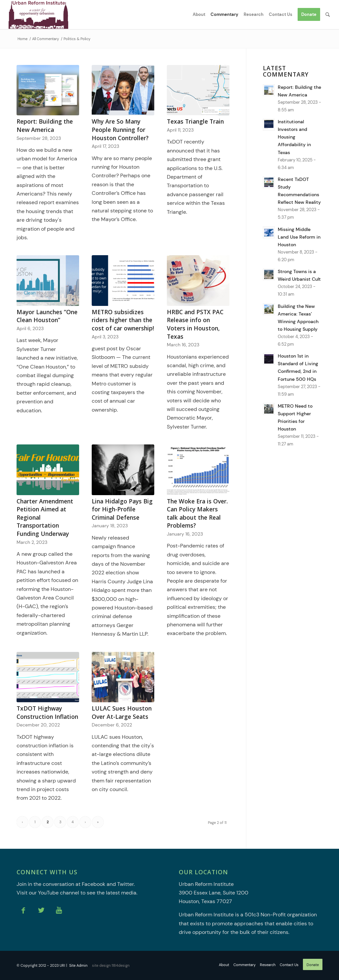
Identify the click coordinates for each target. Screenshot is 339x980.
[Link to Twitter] (41, 910)
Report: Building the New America (45, 125)
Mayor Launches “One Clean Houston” (47, 316)
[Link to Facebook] (23, 910)
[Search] (328, 15)
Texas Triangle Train (195, 121)
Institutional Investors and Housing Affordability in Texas (294, 137)
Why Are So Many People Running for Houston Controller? (120, 129)
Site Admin (78, 965)
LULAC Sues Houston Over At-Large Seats (122, 712)
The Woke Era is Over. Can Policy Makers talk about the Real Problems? (197, 513)
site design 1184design (111, 965)
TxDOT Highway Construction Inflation (47, 712)
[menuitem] (199, 15)
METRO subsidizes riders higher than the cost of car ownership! (123, 320)
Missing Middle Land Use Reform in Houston (299, 237)
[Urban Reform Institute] (38, 15)
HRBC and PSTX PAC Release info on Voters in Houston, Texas (195, 324)
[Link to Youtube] (59, 910)
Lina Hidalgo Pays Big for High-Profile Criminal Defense (122, 509)
